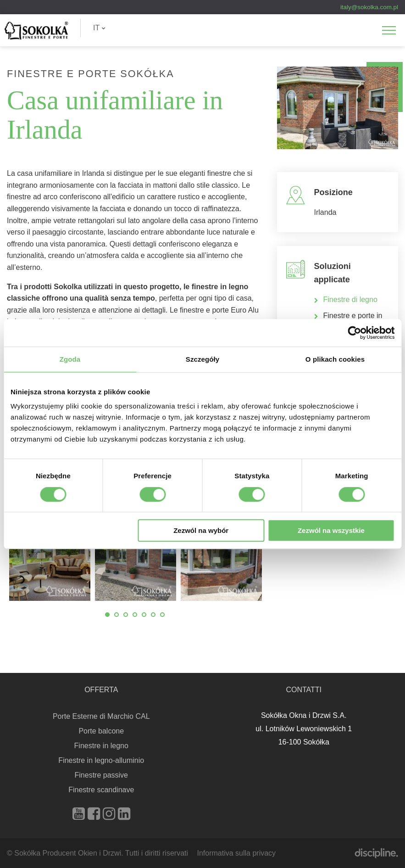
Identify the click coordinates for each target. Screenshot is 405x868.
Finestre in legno (101, 746)
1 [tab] (107, 615)
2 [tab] (117, 615)
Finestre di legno (352, 300)
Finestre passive (102, 775)
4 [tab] (135, 615)
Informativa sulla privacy (236, 853)
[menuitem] (99, 28)
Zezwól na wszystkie (331, 530)
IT (99, 28)
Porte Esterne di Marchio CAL (101, 716)
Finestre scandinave (101, 790)
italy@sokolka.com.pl (369, 7)
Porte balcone (101, 731)
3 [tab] (126, 615)
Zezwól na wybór (201, 530)
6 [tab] (153, 615)
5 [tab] (144, 615)
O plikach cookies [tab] (335, 359)
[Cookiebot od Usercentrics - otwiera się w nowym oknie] (354, 333)
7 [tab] (162, 615)
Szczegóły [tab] (202, 359)
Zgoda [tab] (70, 359)
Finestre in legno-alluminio (101, 760)
